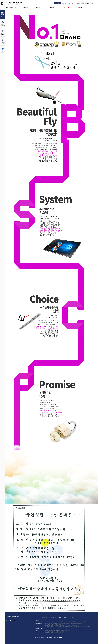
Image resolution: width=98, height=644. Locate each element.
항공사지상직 (62, 617)
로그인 (78, 3)
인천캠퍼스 (45, 617)
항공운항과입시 (53, 617)
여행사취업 (71, 617)
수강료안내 (84, 621)
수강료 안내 (61, 625)
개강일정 (57, 3)
